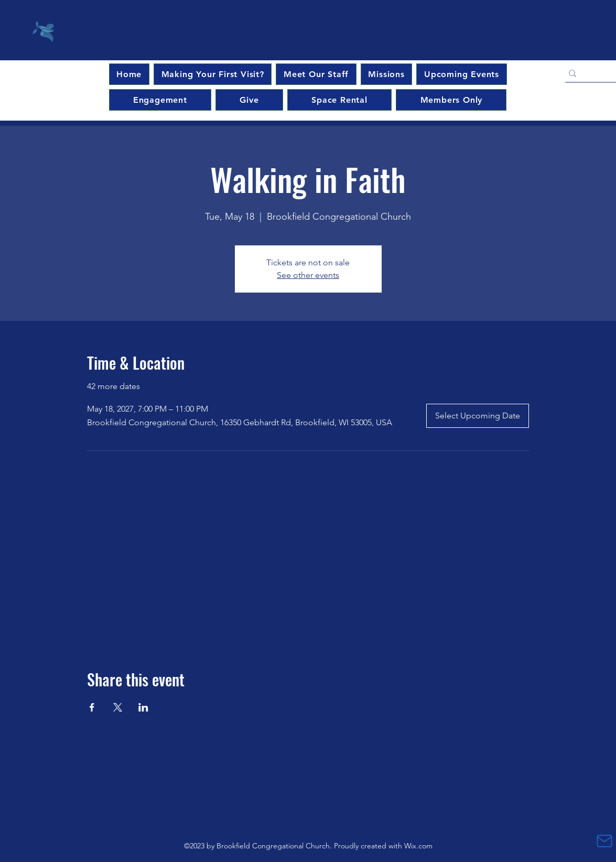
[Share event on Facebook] (92, 707)
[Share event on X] (118, 707)
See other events (308, 275)
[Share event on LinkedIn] (143, 707)
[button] (461, 74)
